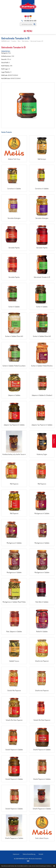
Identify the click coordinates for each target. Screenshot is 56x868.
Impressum (16, 854)
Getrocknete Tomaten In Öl (37, 41)
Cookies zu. (49, 866)
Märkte (54, 441)
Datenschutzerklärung (29, 854)
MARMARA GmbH (5, 41)
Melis (19, 41)
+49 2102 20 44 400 (29, 21)
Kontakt (41, 854)
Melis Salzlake (25, 41)
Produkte (14, 41)
